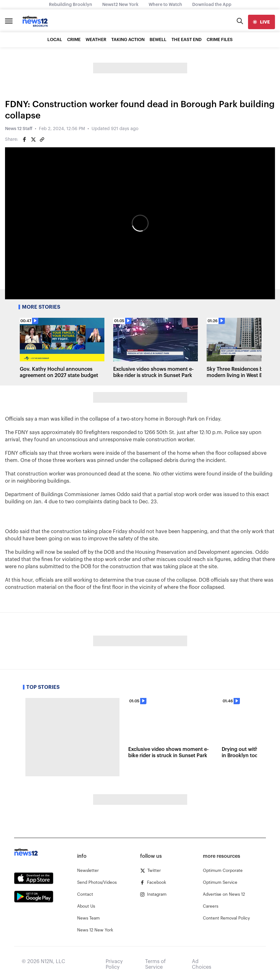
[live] (262, 22)
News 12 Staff (19, 129)
